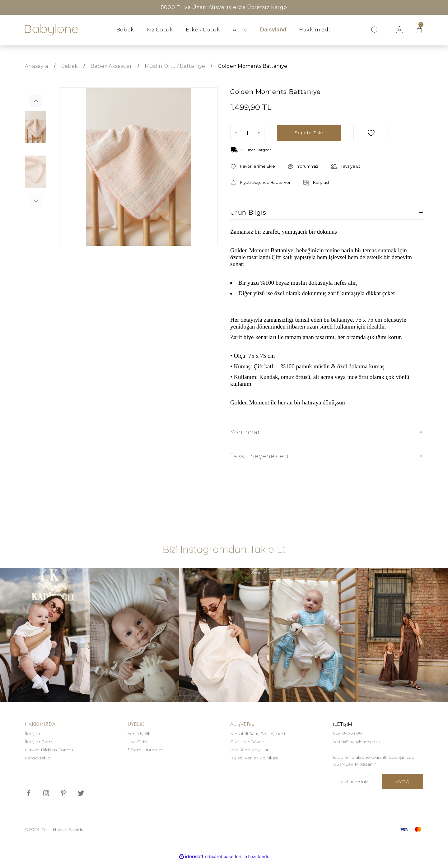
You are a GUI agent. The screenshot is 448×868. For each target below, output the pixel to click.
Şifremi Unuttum (145, 750)
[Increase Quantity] (259, 133)
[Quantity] (247, 133)
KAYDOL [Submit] (403, 788)
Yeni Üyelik (139, 734)
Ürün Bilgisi (249, 213)
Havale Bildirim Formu (49, 750)
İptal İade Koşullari (250, 750)
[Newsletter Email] (378, 788)
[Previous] (36, 201)
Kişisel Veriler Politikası (254, 758)
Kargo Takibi (38, 758)
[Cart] (419, 30)
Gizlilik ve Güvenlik (250, 742)
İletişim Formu (41, 742)
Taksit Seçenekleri (259, 457)
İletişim (33, 734)
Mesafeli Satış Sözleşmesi (258, 734)
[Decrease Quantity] (236, 133)
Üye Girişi (137, 742)
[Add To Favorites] (371, 133)
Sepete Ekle (309, 133)
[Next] (36, 101)
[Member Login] (399, 30)
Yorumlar (245, 433)
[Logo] (52, 30)
